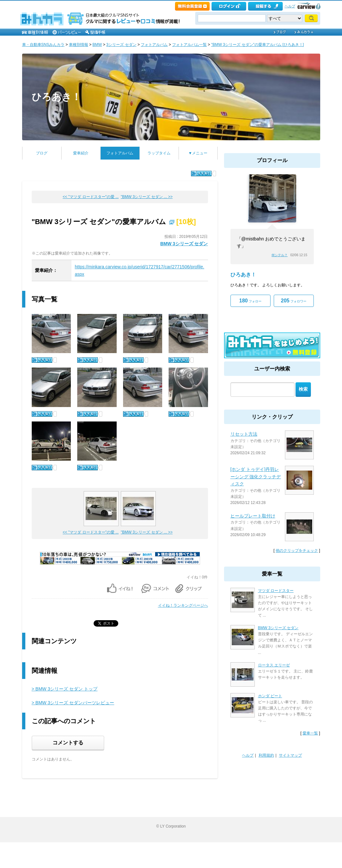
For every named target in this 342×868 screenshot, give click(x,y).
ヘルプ (290, 6)
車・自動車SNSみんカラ (43, 45)
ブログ (42, 153)
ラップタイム (159, 153)
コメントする (68, 743)
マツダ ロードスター (276, 591)
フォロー (250, 301)
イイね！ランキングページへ (183, 605)
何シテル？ (279, 255)
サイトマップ (290, 755)
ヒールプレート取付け (253, 516)
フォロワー (293, 301)
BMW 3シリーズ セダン (184, 244)
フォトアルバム (154, 45)
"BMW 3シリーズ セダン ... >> (147, 197)
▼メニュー (198, 153)
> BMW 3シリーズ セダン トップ (65, 689)
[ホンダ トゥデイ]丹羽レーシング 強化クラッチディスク (256, 477)
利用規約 (266, 755)
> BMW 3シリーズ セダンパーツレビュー (73, 703)
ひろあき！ (56, 97)
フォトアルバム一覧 (189, 45)
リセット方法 (244, 434)
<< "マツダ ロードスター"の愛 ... (91, 197)
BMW (97, 45)
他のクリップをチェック (297, 551)
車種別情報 (79, 45)
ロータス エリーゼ (274, 665)
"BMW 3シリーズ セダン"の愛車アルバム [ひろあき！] (258, 45)
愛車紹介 (81, 153)
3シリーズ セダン (121, 45)
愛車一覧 (310, 733)
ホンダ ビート (270, 696)
